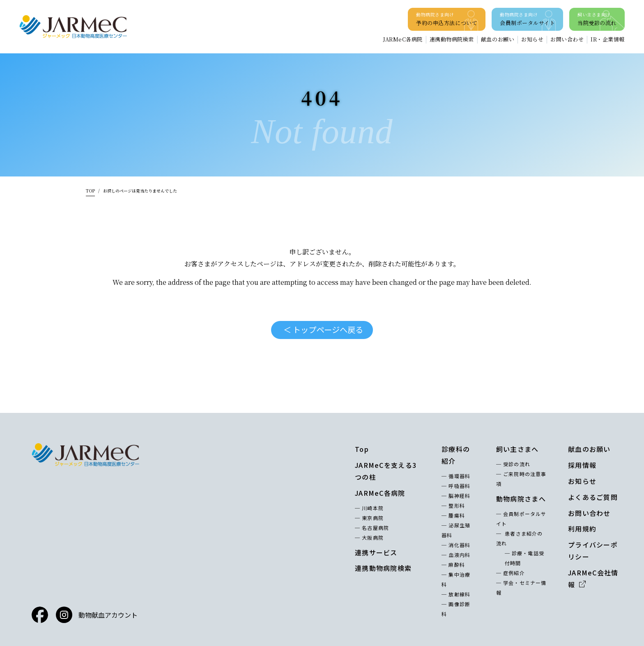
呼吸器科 (459, 486)
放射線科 (459, 594)
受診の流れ (517, 464)
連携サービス (376, 552)
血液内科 (459, 555)
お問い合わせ (567, 39)
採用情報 (582, 465)
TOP (90, 191)
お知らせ (532, 39)
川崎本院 (373, 508)
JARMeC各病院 (403, 39)
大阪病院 (373, 537)
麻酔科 (457, 565)
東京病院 (373, 518)
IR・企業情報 (608, 39)
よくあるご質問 (593, 497)
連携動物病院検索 (452, 39)
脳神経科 (459, 496)
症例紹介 (514, 573)
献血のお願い (498, 39)
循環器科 (459, 476)
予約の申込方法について (447, 19)
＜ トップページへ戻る (323, 330)
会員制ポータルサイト (527, 19)
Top (362, 449)
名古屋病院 (375, 528)
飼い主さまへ (517, 449)
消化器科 (459, 545)
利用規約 (582, 529)
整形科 (457, 505)
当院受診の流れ (597, 19)
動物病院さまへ (521, 499)
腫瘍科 (457, 515)
